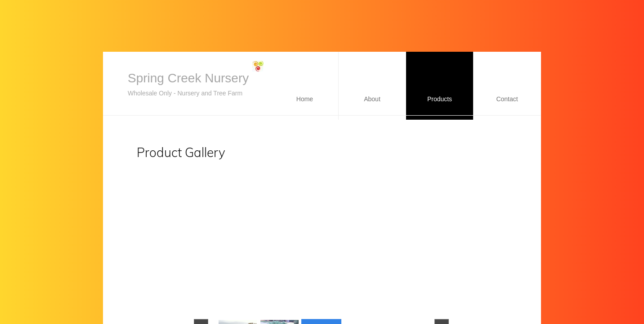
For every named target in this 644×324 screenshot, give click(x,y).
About (372, 99)
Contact (507, 99)
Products (440, 99)
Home (305, 99)
